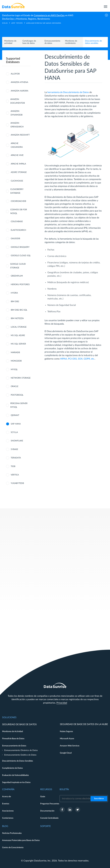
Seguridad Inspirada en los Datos (16, 782)
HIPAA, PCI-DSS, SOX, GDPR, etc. (77, 359)
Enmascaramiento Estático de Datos (20, 755)
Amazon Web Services (70, 746)
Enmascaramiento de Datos (14, 746)
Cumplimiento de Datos (12, 768)
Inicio (5, 23)
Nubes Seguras (66, 731)
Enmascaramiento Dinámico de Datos (21, 750)
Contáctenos (8, 818)
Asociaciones (8, 811)
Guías (43, 797)
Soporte (45, 826)
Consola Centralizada (49, 818)
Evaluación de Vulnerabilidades (15, 775)
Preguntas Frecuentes (50, 804)
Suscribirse (99, 799)
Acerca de (7, 797)
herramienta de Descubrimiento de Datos (68, 92)
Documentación (47, 811)
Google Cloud (66, 753)
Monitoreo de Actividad (13, 731)
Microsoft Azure (67, 739)
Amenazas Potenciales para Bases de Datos (21, 840)
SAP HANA (17, 23)
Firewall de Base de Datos (13, 739)
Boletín (64, 789)
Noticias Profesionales (12, 833)
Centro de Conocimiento (13, 848)
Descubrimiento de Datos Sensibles (18, 761)
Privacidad (62, 703)
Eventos (6, 804)
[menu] (106, 6)
